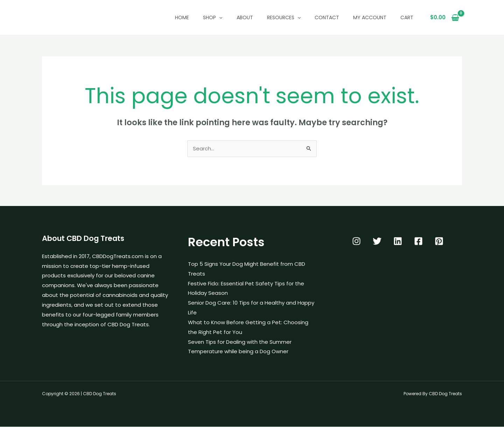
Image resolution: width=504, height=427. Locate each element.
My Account (370, 17)
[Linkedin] (398, 241)
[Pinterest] (439, 241)
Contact (327, 17)
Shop (213, 17)
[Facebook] (418, 241)
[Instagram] (356, 241)
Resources (284, 17)
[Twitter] (377, 241)
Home (182, 17)
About (245, 17)
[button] (219, 17)
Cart (407, 17)
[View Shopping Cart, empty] (445, 18)
